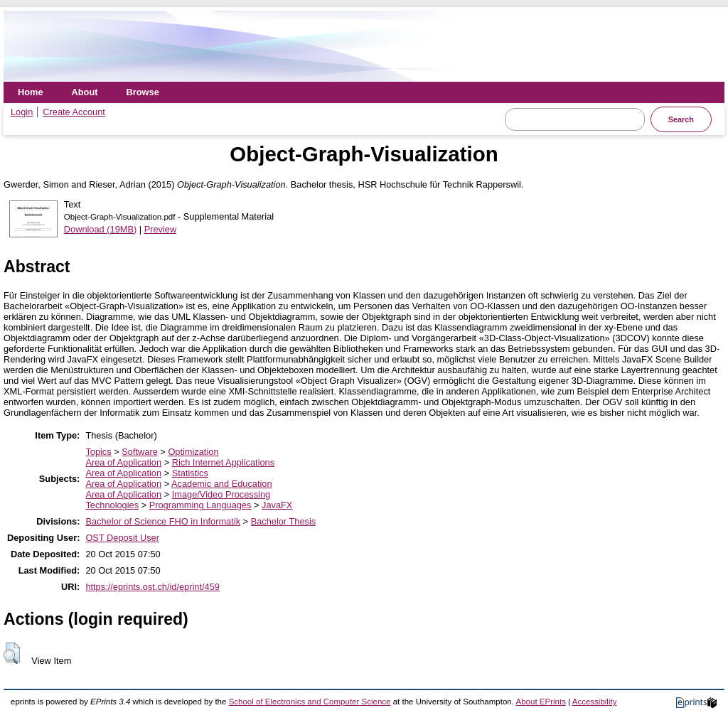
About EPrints (541, 702)
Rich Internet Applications (223, 462)
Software (140, 452)
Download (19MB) (100, 229)
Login (22, 112)
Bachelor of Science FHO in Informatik (163, 521)
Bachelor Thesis (284, 521)
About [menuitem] (85, 92)
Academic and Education (222, 484)
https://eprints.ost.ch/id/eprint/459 (152, 587)
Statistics (190, 473)
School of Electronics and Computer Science (310, 702)
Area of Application (123, 462)
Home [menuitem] (31, 92)
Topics (98, 452)
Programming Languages (200, 505)
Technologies (112, 505)
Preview (161, 229)
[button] (12, 653)
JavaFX (277, 505)
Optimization (193, 452)
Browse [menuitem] (143, 92)
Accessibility (595, 702)
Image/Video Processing (221, 494)
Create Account (74, 112)
